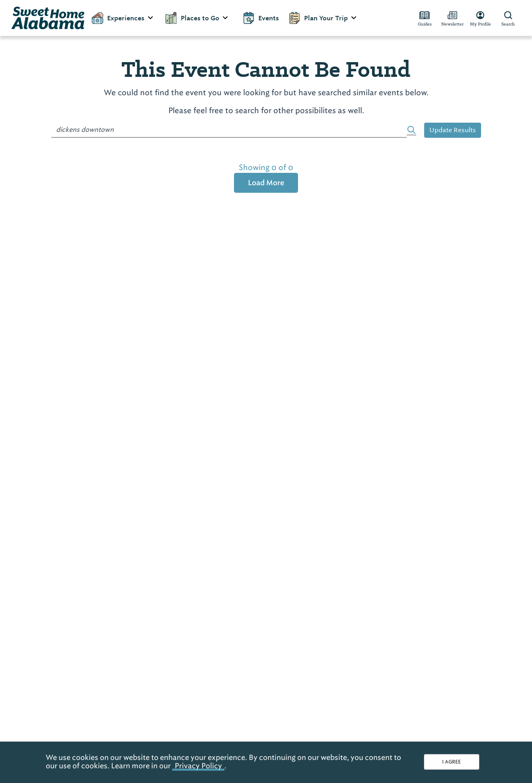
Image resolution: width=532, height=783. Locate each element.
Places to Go (197, 18)
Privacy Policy (198, 766)
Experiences (123, 18)
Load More (266, 183)
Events (261, 18)
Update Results (453, 130)
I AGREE (451, 762)
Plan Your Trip (323, 18)
